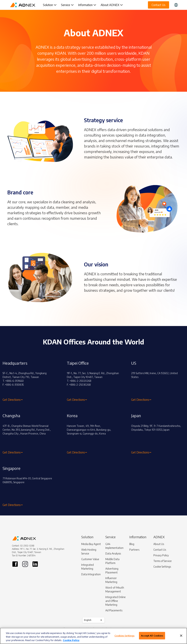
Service (67, 5)
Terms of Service (163, 561)
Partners (134, 550)
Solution (50, 5)
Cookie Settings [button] (162, 567)
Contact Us (160, 550)
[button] (176, 5)
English (93, 620)
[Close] (181, 636)
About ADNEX (112, 5)
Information (87, 5)
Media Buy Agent (91, 544)
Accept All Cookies (152, 636)
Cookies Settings (124, 636)
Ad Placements (114, 610)
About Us (159, 544)
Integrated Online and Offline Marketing (116, 601)
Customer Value (90, 559)
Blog (132, 544)
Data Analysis (113, 553)
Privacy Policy (161, 555)
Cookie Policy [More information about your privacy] (71, 640)
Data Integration (91, 574)
